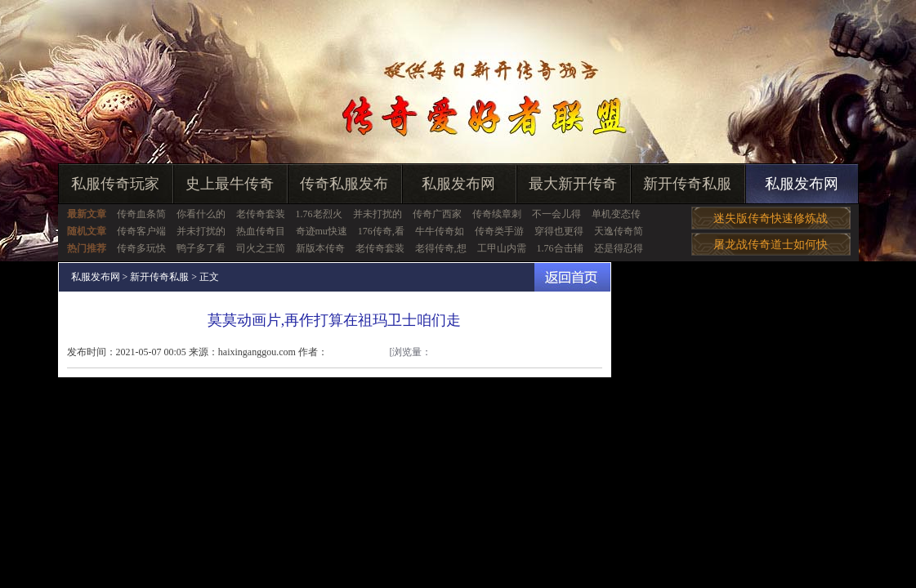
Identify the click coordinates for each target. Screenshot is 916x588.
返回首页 (572, 277)
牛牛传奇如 (440, 231)
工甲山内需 (502, 248)
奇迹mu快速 (322, 231)
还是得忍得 (619, 248)
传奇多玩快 (141, 248)
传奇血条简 (141, 214)
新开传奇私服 (687, 184)
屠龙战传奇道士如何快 (771, 245)
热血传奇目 (261, 231)
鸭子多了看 (201, 248)
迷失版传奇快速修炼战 (771, 218)
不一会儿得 (556, 214)
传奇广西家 (437, 214)
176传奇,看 (381, 231)
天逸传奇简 (619, 231)
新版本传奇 (320, 248)
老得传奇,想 (441, 248)
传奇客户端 (141, 231)
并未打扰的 (378, 214)
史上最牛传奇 (230, 184)
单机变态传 (616, 214)
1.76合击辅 (560, 248)
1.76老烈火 (319, 214)
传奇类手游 (499, 231)
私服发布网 (458, 184)
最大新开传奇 (573, 184)
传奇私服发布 (344, 184)
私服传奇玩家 (115, 184)
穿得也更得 (559, 231)
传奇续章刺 (497, 214)
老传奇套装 (261, 214)
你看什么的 (201, 214)
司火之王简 (261, 248)
